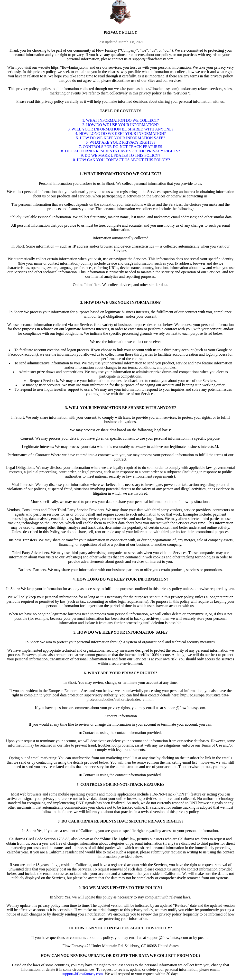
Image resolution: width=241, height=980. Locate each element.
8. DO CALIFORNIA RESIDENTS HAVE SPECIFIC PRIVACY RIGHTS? (121, 151)
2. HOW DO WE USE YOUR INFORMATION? (120, 125)
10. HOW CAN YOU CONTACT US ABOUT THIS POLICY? (120, 160)
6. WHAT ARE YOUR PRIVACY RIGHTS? (120, 142)
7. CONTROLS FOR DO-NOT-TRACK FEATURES (120, 147)
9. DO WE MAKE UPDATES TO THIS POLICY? (120, 155)
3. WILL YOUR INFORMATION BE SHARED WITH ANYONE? (120, 129)
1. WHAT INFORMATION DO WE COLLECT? (121, 120)
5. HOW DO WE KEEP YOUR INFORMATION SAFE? (120, 138)
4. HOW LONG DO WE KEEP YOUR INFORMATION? (120, 134)
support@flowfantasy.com (82, 974)
